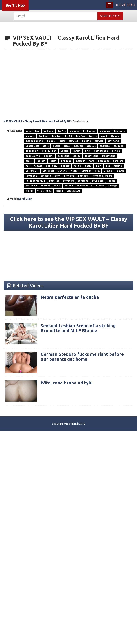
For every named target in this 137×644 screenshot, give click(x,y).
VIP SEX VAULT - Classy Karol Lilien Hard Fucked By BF (37, 121)
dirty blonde (101, 151)
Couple (64, 151)
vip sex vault (45, 191)
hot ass (38, 166)
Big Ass (62, 131)
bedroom (49, 131)
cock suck (119, 146)
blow (62, 141)
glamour (80, 161)
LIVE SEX (126, 5)
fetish (53, 161)
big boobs (105, 131)
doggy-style (91, 156)
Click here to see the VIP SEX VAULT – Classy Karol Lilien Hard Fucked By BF (69, 222)
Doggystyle (109, 156)
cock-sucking (49, 151)
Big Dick (57, 136)
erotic (29, 161)
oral (97, 171)
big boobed (89, 131)
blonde (115, 136)
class (46, 146)
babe (28, 131)
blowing (86, 141)
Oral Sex (108, 171)
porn (58, 176)
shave (57, 186)
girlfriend (66, 161)
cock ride (105, 146)
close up (78, 146)
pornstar (54, 181)
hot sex (65, 166)
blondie (51, 141)
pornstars (68, 181)
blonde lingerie (34, 141)
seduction (31, 186)
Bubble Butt (32, 146)
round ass (98, 181)
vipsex (59, 191)
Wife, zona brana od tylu (67, 383)
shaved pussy (84, 186)
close (67, 146)
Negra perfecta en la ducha (70, 297)
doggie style (33, 156)
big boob (74, 131)
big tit (69, 136)
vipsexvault (73, 191)
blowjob (99, 141)
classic (56, 146)
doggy (77, 156)
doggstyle (63, 156)
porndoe (83, 176)
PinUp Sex (31, 176)
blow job (73, 141)
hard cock (104, 161)
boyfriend (113, 141)
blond (104, 136)
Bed (37, 131)
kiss (108, 166)
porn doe (69, 176)
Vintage (113, 186)
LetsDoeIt (48, 171)
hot (28, 166)
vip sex (29, 191)
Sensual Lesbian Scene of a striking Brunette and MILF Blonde (78, 328)
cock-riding (32, 151)
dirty (87, 151)
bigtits (93, 136)
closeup (91, 146)
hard (91, 161)
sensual (45, 186)
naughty (86, 171)
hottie (77, 166)
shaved (69, 186)
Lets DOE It (32, 171)
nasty (74, 171)
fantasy (41, 161)
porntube (83, 181)
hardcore (118, 161)
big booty (120, 131)
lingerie (62, 171)
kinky (98, 166)
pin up (121, 171)
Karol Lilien (25, 199)
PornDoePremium (35, 181)
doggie (116, 151)
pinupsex (46, 176)
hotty (88, 166)
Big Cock (43, 136)
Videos (100, 186)
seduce (111, 181)
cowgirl (76, 151)
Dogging (49, 156)
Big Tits (81, 136)
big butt (30, 136)
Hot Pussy (52, 166)
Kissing (118, 166)
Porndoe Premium (102, 176)
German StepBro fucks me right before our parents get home (82, 357)
